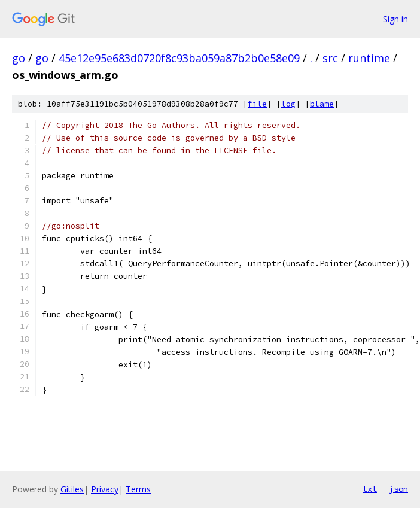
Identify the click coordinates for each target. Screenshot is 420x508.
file (257, 104)
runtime (369, 58)
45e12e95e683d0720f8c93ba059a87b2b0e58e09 (179, 58)
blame (322, 104)
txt (370, 489)
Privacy (105, 489)
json (398, 489)
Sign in (395, 19)
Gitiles (72, 489)
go (19, 58)
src (330, 58)
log (288, 104)
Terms (138, 489)
